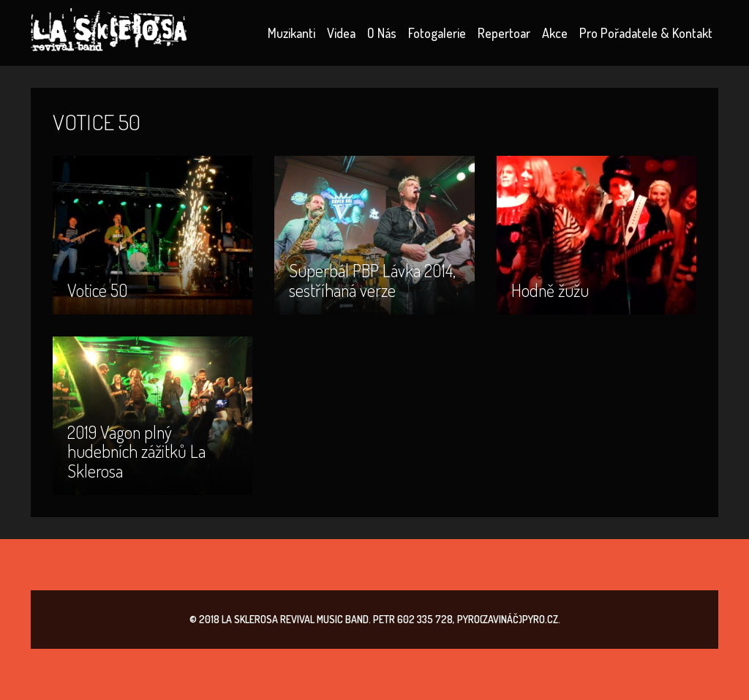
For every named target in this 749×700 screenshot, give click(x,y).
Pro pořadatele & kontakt (646, 33)
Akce (555, 33)
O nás (382, 33)
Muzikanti (291, 33)
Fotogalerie (437, 33)
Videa (341, 33)
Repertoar (504, 33)
